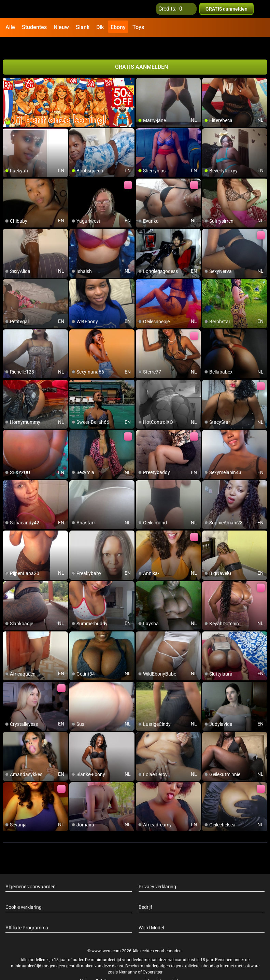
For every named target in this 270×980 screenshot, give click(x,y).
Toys (138, 27)
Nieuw (61, 27)
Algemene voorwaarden (31, 872)
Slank (83, 27)
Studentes (34, 27)
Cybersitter (153, 957)
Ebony (118, 27)
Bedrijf (145, 892)
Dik (100, 27)
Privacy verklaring (157, 872)
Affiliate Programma (27, 913)
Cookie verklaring (24, 892)
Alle (10, 27)
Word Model (151, 913)
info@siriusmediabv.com (167, 966)
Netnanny (128, 957)
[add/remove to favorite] (141, 68)
